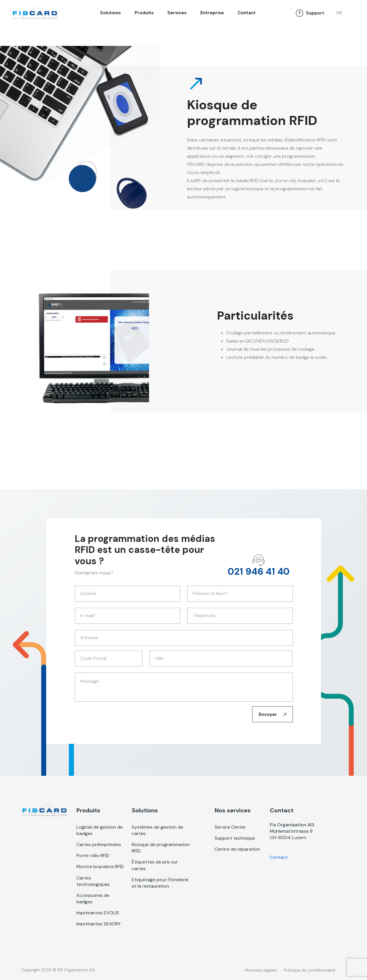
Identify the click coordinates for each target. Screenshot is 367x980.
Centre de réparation (237, 849)
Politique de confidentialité (310, 970)
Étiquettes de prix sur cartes (155, 865)
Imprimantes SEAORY (99, 924)
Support (315, 13)
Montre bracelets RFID (100, 867)
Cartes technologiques (93, 881)
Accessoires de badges (93, 899)
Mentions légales (261, 970)
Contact (247, 13)
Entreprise (212, 13)
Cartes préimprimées (99, 844)
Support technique (235, 838)
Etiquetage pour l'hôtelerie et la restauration (160, 883)
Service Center (230, 827)
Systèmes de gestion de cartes (157, 830)
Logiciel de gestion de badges (100, 830)
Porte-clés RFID (93, 856)
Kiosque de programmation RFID (161, 848)
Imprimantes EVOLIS (98, 913)
